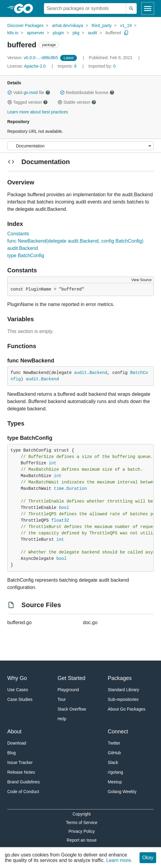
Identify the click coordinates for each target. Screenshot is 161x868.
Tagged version (28, 102)
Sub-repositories (123, 699)
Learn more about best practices (38, 112)
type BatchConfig (26, 256)
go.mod (31, 93)
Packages (120, 678)
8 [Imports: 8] (67, 66)
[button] (10, 93)
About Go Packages (127, 709)
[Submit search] (131, 8)
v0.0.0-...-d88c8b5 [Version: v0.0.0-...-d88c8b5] (33, 58)
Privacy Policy (82, 831)
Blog (11, 753)
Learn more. (119, 860)
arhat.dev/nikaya (68, 25)
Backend (98, 373)
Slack (113, 762)
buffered (113, 33)
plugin (58, 33)
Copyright (82, 814)
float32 (60, 520)
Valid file (29, 93)
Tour (62, 699)
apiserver (36, 33)
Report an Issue (82, 840)
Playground (68, 690)
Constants (18, 234)
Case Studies (20, 699)
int (53, 463)
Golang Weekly (122, 792)
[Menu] (80, 146)
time (59, 489)
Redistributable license (87, 93)
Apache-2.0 (35, 66)
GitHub (114, 753)
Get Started (71, 678)
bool (64, 508)
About (14, 732)
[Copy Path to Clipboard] (126, 33)
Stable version (77, 102)
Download (17, 743)
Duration (77, 489)
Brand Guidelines (23, 782)
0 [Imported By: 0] (102, 66)
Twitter (114, 743)
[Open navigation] (148, 8)
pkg (76, 33)
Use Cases (18, 690)
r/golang (115, 772)
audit (92, 33)
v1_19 (126, 25)
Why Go (17, 678)
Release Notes (21, 772)
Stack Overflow (72, 709)
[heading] (26, 8)
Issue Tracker (20, 762)
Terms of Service (82, 823)
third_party (102, 25)
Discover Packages (25, 25)
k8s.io (13, 33)
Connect (118, 732)
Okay (148, 858)
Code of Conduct (23, 792)
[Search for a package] (85, 8)
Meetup (115, 782)
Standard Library (123, 690)
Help (62, 719)
